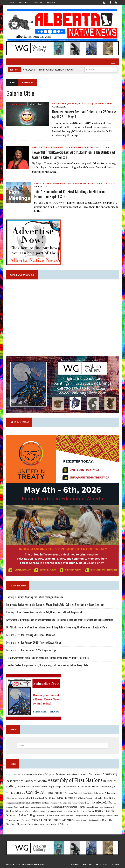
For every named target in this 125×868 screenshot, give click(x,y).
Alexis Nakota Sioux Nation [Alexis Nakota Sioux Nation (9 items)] (77, 775)
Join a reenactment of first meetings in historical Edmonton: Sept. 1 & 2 (70, 194)
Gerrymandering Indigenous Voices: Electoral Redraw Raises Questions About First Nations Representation (59, 620)
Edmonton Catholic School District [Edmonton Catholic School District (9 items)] (79, 793)
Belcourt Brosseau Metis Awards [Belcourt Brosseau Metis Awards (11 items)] (32, 787)
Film (89, 104)
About (11, 3)
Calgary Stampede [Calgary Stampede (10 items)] (56, 787)
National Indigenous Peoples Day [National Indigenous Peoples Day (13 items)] (68, 807)
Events (82, 104)
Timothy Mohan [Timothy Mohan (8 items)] (112, 816)
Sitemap (115, 865)
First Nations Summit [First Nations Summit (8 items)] (84, 798)
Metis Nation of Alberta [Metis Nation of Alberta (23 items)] (101, 803)
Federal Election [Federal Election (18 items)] (65, 798)
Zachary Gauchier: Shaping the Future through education (35, 597)
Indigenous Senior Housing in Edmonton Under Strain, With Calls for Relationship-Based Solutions (55, 605)
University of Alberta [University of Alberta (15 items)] (56, 824)
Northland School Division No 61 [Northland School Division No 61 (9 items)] (61, 816)
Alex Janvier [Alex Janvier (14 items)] (95, 774)
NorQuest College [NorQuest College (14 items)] (105, 811)
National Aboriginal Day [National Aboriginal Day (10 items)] (40, 807)
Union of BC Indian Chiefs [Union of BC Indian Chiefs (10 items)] (32, 825)
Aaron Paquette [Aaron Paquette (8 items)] (12, 775)
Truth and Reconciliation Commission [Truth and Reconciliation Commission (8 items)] (87, 820)
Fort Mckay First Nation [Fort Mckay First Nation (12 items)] (104, 798)
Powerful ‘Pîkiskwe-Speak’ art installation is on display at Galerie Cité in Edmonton (74, 154)
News (109, 104)
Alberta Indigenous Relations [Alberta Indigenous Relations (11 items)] (51, 775)
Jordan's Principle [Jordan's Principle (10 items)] (49, 803)
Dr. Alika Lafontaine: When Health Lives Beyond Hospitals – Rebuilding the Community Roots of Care (56, 628)
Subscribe (24, 3)
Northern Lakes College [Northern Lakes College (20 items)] (21, 816)
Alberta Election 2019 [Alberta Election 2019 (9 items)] (28, 775)
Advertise (38, 3)
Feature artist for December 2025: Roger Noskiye (31, 650)
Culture (72, 104)
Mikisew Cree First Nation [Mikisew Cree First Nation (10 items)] (17, 807)
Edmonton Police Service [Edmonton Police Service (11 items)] (106, 793)
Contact (51, 3)
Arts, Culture (59, 104)
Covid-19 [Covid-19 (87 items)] (35, 792)
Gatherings (72, 183)
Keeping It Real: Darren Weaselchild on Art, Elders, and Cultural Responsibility (45, 612)
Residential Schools (82, 147)
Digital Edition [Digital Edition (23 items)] (54, 793)
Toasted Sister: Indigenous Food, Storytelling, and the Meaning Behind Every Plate (47, 666)
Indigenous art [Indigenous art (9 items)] (12, 803)
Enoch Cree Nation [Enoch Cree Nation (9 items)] (47, 798)
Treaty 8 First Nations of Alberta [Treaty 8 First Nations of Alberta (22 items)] (51, 820)
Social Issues (108, 183)
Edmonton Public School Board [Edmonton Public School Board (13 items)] (22, 798)
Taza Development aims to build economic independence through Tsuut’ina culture (47, 658)
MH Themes (41, 865)
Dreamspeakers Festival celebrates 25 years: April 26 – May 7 (84, 114)
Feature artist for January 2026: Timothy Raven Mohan (34, 643)
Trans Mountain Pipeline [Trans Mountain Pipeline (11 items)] (18, 820)
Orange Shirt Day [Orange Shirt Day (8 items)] (81, 816)
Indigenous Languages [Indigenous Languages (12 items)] (30, 803)
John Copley (99, 104)
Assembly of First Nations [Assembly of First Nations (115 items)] (75, 780)
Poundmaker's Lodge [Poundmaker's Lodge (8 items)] (97, 816)
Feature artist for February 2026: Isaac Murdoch (31, 635)
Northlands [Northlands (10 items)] (42, 816)
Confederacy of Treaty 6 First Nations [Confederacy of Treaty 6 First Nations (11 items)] (82, 787)
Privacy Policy (102, 865)
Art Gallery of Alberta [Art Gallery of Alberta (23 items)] (32, 781)
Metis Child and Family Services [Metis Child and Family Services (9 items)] (71, 803)
